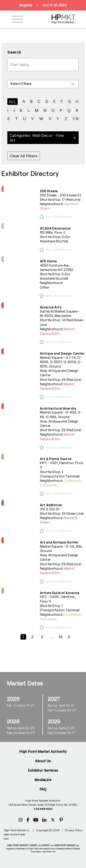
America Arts (51, 307)
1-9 (76, 118)
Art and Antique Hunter (59, 542)
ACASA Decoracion (55, 228)
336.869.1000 (43, 809)
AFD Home (48, 261)
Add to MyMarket (59, 217)
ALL (13, 101)
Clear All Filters (24, 156)
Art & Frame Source (56, 459)
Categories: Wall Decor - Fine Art (37, 138)
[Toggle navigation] (17, 19)
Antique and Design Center (62, 353)
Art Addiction (51, 505)
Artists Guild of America (60, 593)
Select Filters (21, 84)
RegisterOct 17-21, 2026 (43, 5)
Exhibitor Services (43, 770)
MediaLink (43, 780)
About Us (43, 761)
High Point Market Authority (43, 751)
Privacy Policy (74, 830)
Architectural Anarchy (58, 408)
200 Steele (49, 191)
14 (61, 637)
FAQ (43, 789)
